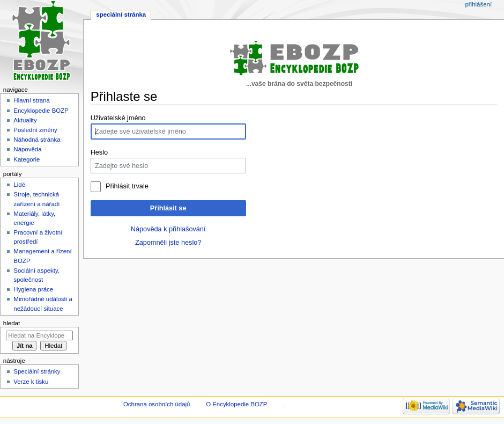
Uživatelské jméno (118, 118)
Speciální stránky (37, 371)
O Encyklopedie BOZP (236, 404)
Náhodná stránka (37, 140)
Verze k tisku (31, 382)
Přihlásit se (168, 208)
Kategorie (27, 159)
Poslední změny (35, 130)
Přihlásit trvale (127, 186)
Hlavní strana (31, 100)
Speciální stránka (121, 14)
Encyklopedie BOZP (41, 111)
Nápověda (27, 149)
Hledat (12, 323)
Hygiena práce (33, 289)
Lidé (19, 185)
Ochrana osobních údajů (157, 404)
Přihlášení (478, 4)
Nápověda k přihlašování (168, 229)
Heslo (99, 152)
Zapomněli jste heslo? (168, 243)
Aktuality (25, 120)
